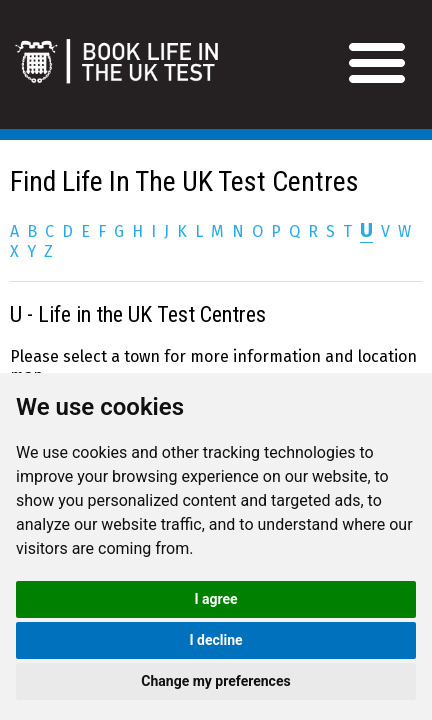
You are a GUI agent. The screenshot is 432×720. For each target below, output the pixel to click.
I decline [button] (215, 640)
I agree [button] (215, 599)
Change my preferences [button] (215, 681)
